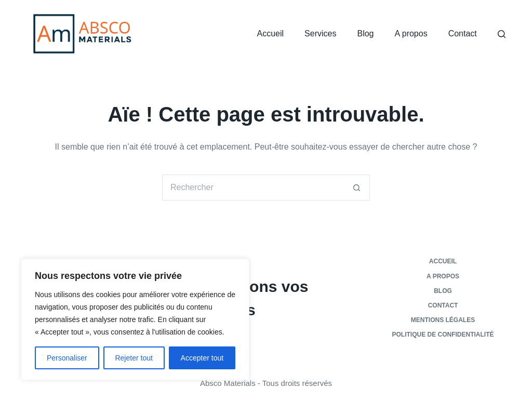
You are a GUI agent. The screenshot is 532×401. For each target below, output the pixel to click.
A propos (411, 34)
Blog (365, 34)
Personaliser (67, 358)
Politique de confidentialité (443, 335)
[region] (135, 319)
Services (320, 34)
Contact (463, 34)
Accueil (271, 34)
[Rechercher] (502, 34)
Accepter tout (202, 358)
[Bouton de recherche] (357, 188)
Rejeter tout (134, 358)
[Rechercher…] (253, 188)
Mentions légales (443, 320)
